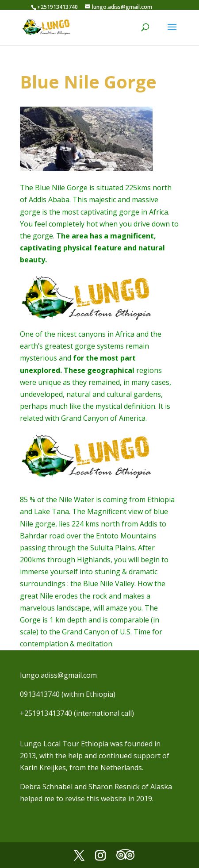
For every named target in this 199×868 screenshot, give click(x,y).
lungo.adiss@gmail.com (58, 675)
